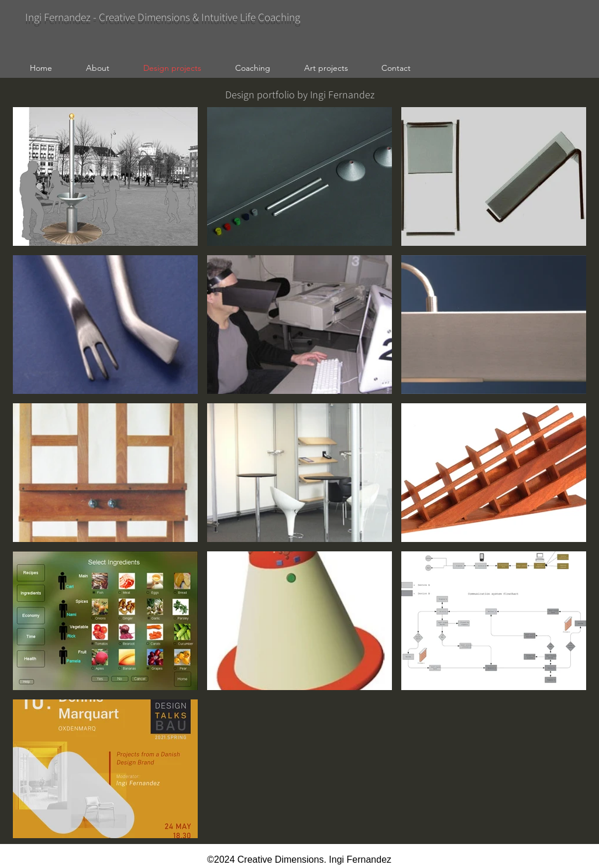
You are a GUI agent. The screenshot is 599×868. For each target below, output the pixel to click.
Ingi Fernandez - (62, 17)
